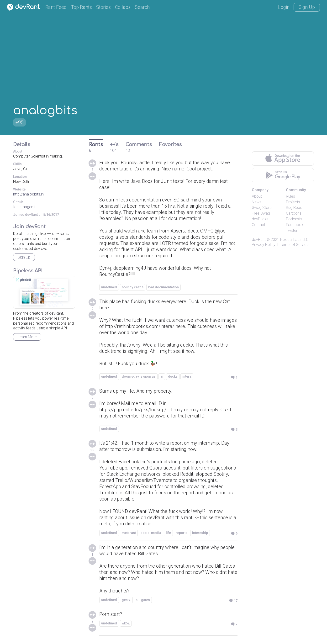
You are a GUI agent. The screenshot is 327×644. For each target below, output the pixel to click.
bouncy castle (133, 287)
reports (182, 533)
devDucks (260, 219)
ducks (173, 376)
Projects (293, 202)
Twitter (292, 230)
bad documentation (163, 287)
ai (162, 376)
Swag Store (262, 208)
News (257, 202)
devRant (259, 240)
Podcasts (294, 219)
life (168, 533)
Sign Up (307, 7)
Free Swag (261, 213)
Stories (103, 7)
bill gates (143, 600)
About (257, 196)
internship (200, 533)
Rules (290, 196)
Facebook (295, 225)
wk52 (126, 623)
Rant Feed (56, 7)
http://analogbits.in (28, 194)
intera (187, 376)
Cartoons (294, 213)
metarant (129, 533)
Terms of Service (294, 245)
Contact (258, 225)
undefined (109, 287)
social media (151, 533)
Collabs (123, 7)
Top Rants (81, 7)
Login (284, 7)
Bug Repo (294, 208)
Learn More (27, 337)
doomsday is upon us (139, 376)
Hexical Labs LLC (294, 240)
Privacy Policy (264, 245)
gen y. (126, 600)
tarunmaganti (24, 207)
